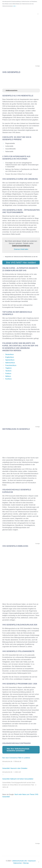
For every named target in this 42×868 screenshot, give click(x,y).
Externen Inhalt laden (21, 249)
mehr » (15, 6)
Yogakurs (8, 368)
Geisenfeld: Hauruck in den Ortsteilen (15, 768)
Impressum (32, 861)
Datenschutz (18, 863)
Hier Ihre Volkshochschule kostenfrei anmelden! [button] (17, 750)
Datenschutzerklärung (21, 246)
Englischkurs (10, 357)
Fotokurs (8, 373)
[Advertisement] (21, 44)
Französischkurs (11, 365)
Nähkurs (8, 376)
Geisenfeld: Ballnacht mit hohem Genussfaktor (18, 779)
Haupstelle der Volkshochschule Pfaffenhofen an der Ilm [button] (20, 257)
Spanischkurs (10, 360)
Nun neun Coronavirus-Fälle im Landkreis (16, 758)
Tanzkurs (8, 371)
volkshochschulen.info (19, 861)
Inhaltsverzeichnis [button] (10, 90)
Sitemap (26, 863)
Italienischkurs (10, 363)
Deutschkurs (10, 354)
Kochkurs (9, 379)
